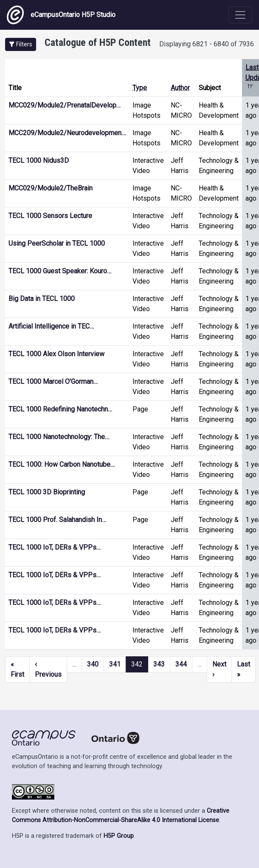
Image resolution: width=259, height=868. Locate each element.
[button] (21, 44)
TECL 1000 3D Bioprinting (47, 492)
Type (140, 88)
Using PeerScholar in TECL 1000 (57, 243)
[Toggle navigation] (240, 15)
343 (159, 664)
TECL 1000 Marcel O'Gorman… (53, 382)
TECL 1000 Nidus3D (39, 160)
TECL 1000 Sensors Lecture (50, 216)
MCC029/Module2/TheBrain (51, 188)
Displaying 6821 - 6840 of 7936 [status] (207, 44)
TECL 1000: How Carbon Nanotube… (62, 464)
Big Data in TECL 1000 (42, 299)
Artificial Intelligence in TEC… (51, 326)
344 (181, 664)
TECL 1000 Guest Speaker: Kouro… (60, 271)
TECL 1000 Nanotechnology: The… (59, 437)
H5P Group (119, 836)
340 (93, 664)
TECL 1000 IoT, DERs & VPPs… (55, 547)
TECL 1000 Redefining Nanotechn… (60, 409)
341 (115, 664)
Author (180, 88)
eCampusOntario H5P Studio (61, 15)
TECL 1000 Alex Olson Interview (56, 354)
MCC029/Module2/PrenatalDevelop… (65, 105)
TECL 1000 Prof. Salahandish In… (57, 520)
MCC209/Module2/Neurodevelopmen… (67, 133)
